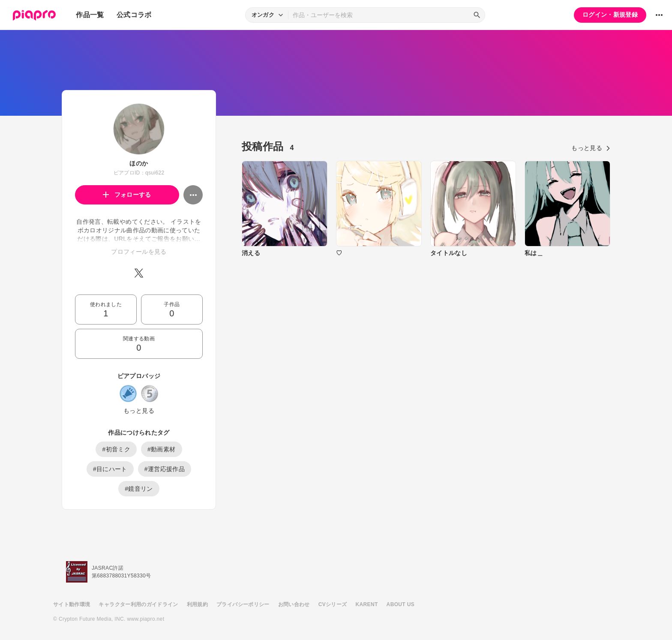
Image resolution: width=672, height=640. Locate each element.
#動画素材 (162, 449)
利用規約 (197, 604)
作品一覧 (90, 15)
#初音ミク (116, 449)
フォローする (127, 195)
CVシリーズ (333, 604)
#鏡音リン (139, 489)
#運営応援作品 (165, 469)
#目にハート (110, 469)
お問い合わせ (294, 604)
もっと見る (139, 411)
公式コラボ (134, 15)
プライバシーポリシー (243, 604)
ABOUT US (400, 604)
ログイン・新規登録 (610, 15)
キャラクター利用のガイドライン (138, 604)
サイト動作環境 (72, 604)
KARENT (367, 604)
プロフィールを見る (139, 252)
